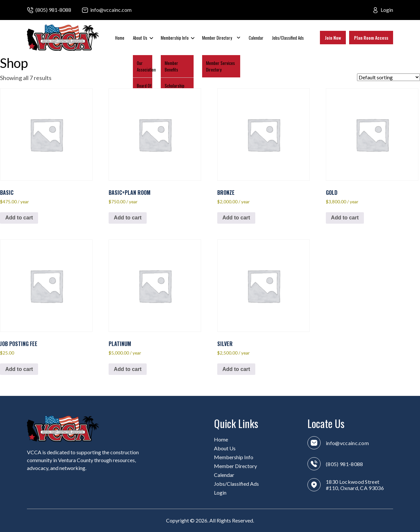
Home (120, 38)
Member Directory (217, 38)
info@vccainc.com (111, 10)
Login (387, 10)
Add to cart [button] (19, 218)
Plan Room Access (371, 38)
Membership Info (175, 38)
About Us (140, 38)
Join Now (333, 38)
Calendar (256, 38)
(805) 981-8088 (53, 10)
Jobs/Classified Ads (288, 38)
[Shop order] (388, 77)
